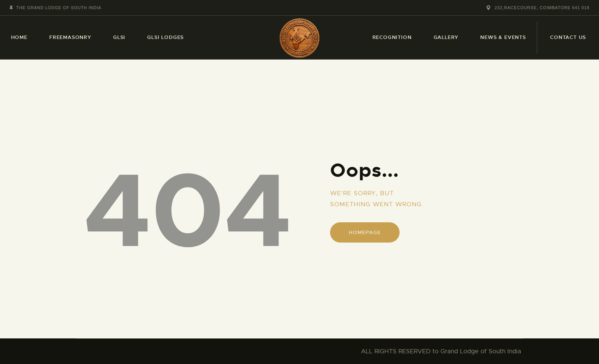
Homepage (365, 232)
